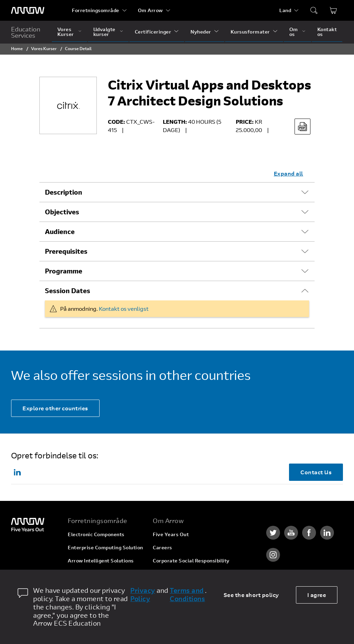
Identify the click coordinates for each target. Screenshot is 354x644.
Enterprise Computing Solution (105, 547)
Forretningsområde (96, 10)
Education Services (26, 32)
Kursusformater (250, 32)
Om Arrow (150, 10)
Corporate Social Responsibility (191, 561)
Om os (294, 32)
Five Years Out (171, 534)
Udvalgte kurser (104, 32)
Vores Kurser (66, 32)
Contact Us (316, 472)
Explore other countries (55, 408)
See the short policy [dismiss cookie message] (251, 595)
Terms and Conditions (187, 595)
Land (285, 10)
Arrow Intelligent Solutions (101, 561)
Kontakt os (327, 32)
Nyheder (201, 32)
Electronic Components (96, 534)
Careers (162, 547)
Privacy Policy (143, 595)
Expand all (288, 173)
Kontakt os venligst (124, 309)
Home (17, 48)
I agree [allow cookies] (317, 595)
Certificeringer (153, 32)
